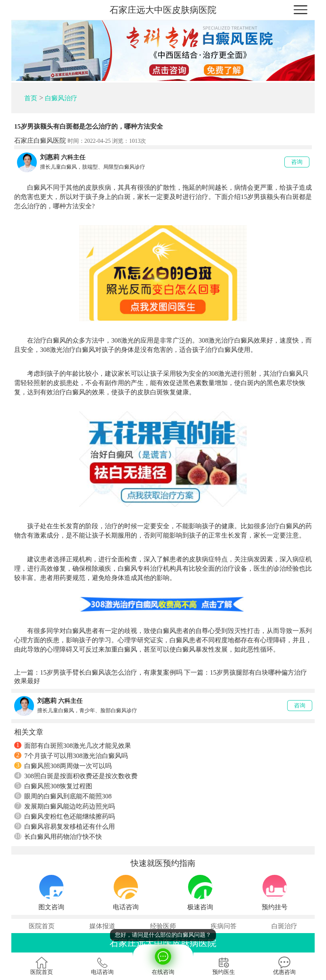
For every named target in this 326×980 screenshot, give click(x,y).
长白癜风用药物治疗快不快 (58, 836)
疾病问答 (224, 926)
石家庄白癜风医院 (40, 141)
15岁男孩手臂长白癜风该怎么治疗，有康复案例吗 (111, 672)
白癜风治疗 (61, 98)
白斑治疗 (284, 926)
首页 (31, 98)
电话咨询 (102, 966)
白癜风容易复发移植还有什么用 (65, 826)
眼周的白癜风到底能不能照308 (63, 796)
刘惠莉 (50, 157)
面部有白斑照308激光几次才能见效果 (73, 745)
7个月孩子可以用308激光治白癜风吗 (71, 756)
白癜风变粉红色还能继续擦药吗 (65, 816)
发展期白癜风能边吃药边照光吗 (65, 806)
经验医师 (163, 926)
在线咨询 (163, 960)
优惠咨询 (284, 966)
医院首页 (42, 926)
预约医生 (224, 966)
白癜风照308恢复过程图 (53, 786)
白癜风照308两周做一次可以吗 (63, 766)
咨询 (297, 162)
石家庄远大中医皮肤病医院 (163, 10)
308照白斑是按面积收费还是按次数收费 (76, 776)
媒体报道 (102, 926)
